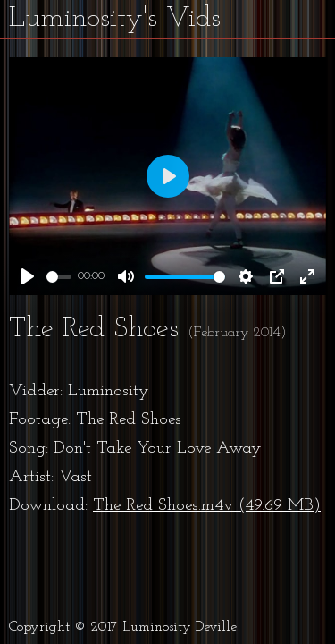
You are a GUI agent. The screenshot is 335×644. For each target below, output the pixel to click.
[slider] (59, 277)
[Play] (28, 276)
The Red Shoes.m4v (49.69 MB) (207, 506)
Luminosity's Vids (115, 19)
